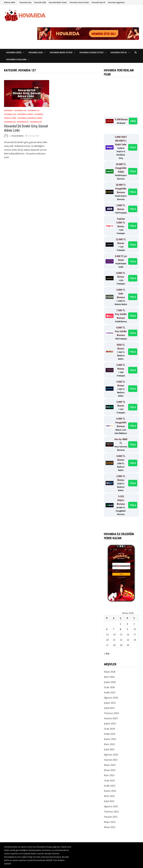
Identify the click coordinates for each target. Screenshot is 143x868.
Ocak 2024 (109, 729)
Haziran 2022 (111, 817)
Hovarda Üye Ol (98, 2)
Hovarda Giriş (26, 2)
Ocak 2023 (109, 780)
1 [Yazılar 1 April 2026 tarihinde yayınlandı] (120, 624)
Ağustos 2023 (111, 755)
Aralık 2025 (110, 692)
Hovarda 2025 (40, 2)
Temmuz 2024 (111, 713)
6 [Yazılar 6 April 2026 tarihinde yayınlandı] (107, 629)
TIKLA (133, 147)
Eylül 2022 (109, 801)
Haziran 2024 (111, 718)
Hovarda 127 (33, 110)
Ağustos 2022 (111, 806)
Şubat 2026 (110, 682)
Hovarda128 (36, 122)
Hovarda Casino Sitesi (79, 2)
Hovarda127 (23, 122)
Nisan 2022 (110, 827)
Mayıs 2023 (110, 765)
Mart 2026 (109, 677)
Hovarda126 (10, 122)
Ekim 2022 (109, 796)
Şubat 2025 (110, 703)
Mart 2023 (109, 775)
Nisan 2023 (110, 770)
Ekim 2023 (109, 744)
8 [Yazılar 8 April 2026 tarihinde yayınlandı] (120, 629)
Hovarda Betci (18, 136)
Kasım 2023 (110, 739)
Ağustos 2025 (111, 698)
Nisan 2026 (110, 672)
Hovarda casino (25, 114)
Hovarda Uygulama (116, 2)
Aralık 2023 (110, 734)
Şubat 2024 (110, 723)
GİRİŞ (133, 121)
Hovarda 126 (20, 110)
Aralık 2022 (110, 786)
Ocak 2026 (109, 687)
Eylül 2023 (109, 749)
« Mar (107, 653)
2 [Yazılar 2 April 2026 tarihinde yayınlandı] (127, 624)
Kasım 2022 (110, 791)
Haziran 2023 (111, 760)
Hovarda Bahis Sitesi (58, 2)
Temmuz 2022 (111, 812)
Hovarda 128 (10, 114)
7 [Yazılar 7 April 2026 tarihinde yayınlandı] (114, 629)
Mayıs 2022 (110, 822)
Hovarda (8, 110)
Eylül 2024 (109, 708)
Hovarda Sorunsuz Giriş (30, 118)
